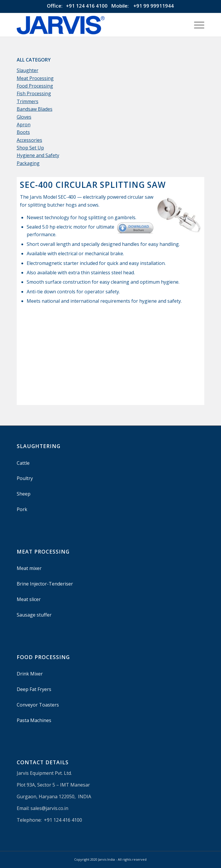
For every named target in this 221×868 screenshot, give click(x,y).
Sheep (24, 494)
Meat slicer (29, 599)
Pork (22, 509)
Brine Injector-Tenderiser (45, 584)
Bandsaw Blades (35, 109)
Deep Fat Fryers (34, 689)
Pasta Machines (34, 720)
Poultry (25, 478)
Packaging (28, 163)
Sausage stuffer (34, 615)
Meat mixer (29, 568)
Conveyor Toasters (38, 705)
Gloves (24, 117)
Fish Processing (34, 93)
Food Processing (35, 86)
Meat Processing (35, 78)
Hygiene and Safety (38, 155)
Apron (24, 125)
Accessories (29, 140)
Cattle (23, 463)
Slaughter (28, 70)
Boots (23, 132)
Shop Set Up (30, 148)
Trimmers (28, 101)
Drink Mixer (30, 674)
